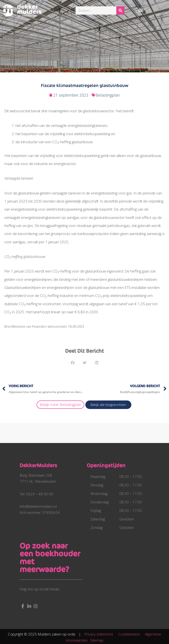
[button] (141, 10)
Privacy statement (101, 634)
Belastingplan (108, 95)
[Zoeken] (120, 10)
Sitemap (97, 640)
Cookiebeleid (131, 634)
